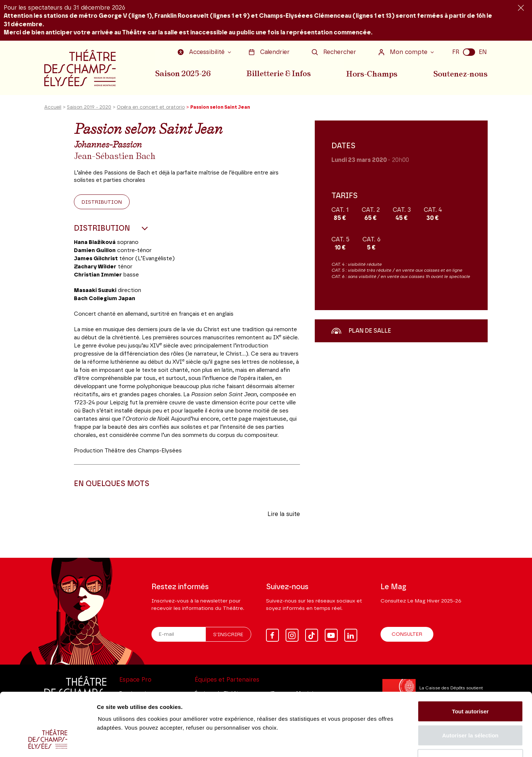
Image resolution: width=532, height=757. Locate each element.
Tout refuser (470, 708)
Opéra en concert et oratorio (151, 108)
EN (483, 52)
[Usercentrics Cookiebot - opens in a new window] (48, 743)
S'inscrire (228, 635)
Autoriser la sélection (470, 684)
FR (456, 52)
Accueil (53, 108)
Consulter (407, 634)
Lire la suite (284, 515)
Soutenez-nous (461, 74)
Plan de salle (361, 332)
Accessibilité (202, 52)
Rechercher (334, 52)
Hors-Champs (372, 74)
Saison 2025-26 (183, 74)
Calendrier (269, 52)
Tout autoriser (470, 660)
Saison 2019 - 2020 (89, 108)
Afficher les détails (407, 742)
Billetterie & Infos (279, 74)
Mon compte (404, 52)
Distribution (102, 203)
